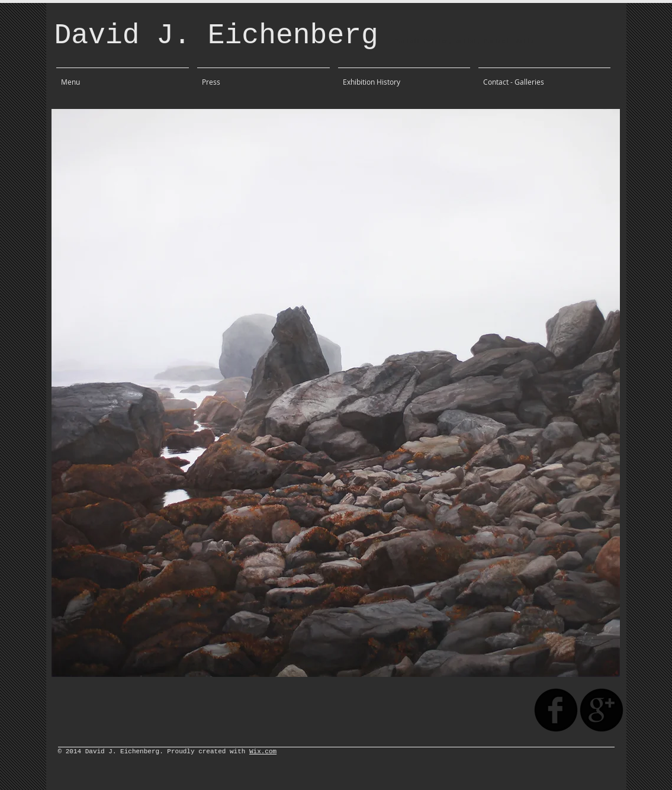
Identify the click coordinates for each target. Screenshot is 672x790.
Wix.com (263, 752)
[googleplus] (602, 710)
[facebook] (556, 710)
